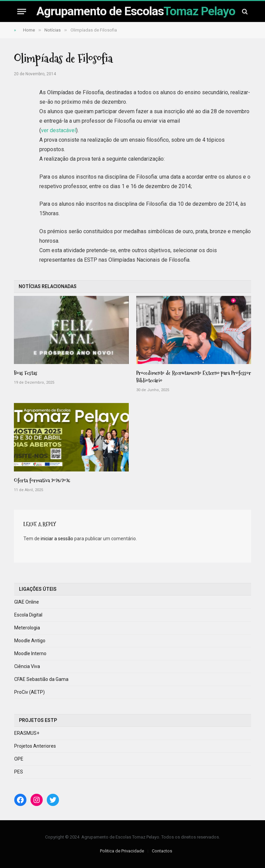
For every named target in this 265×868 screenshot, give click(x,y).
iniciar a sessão (57, 539)
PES (19, 772)
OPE (19, 759)
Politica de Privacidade (122, 851)
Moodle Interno (30, 653)
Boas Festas (26, 373)
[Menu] (22, 11)
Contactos (162, 851)
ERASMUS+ (27, 733)
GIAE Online (27, 602)
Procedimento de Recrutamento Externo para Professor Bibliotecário (194, 377)
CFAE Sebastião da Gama (41, 679)
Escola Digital (28, 615)
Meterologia (27, 628)
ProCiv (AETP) (29, 692)
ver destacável (58, 130)
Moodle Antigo (30, 641)
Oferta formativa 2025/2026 (42, 481)
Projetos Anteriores (35, 746)
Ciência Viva (27, 666)
